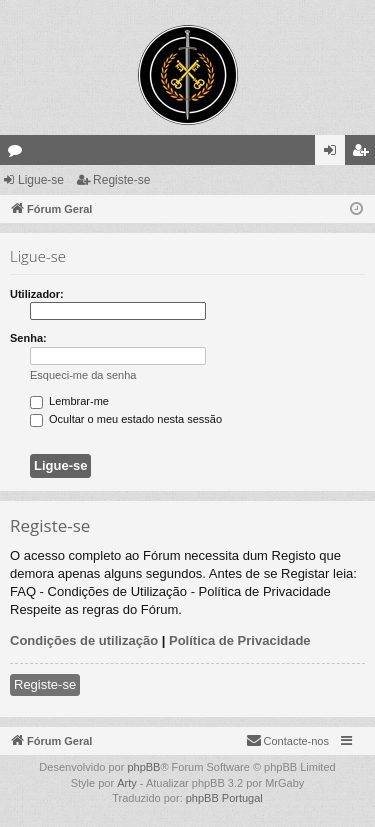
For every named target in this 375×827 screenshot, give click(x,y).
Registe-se (121, 180)
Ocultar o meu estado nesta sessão (126, 419)
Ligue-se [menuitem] (334, 154)
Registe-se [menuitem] (364, 154)
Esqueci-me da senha (83, 375)
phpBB (143, 767)
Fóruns (19, 154)
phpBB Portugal (224, 798)
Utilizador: (37, 294)
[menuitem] (287, 741)
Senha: (28, 338)
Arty (127, 783)
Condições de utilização (84, 640)
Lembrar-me (69, 401)
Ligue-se (41, 180)
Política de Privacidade (240, 640)
